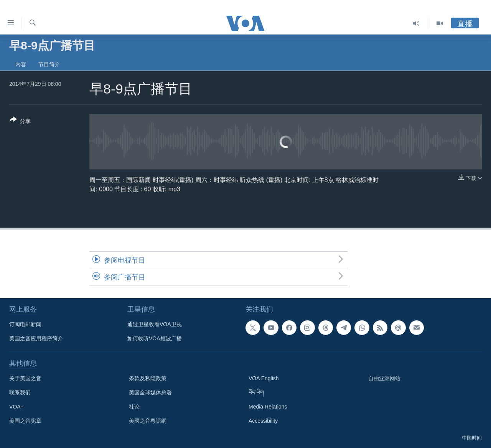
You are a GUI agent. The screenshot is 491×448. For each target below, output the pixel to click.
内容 (21, 64)
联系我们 (20, 392)
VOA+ (16, 407)
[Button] (20, 122)
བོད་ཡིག (256, 392)
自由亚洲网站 (384, 378)
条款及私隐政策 (148, 378)
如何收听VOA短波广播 (155, 338)
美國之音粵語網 (148, 421)
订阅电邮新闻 (25, 324)
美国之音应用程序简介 (36, 338)
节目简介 (49, 64)
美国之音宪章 (25, 421)
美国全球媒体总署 (150, 392)
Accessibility (263, 421)
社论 (134, 407)
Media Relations (268, 407)
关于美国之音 (25, 378)
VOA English (264, 378)
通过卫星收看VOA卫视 (155, 324)
